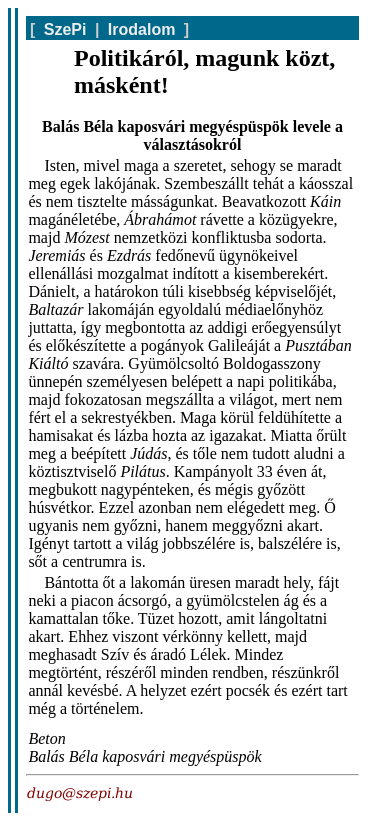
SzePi (65, 29)
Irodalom (142, 29)
